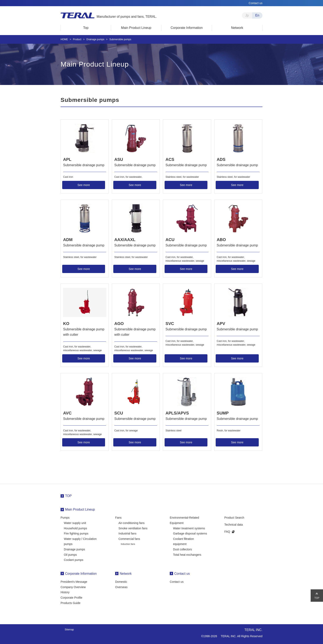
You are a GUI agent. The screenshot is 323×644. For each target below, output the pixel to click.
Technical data (234, 524)
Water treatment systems (189, 527)
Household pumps (75, 527)
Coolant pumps (74, 559)
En (257, 15)
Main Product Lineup (80, 509)
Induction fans (128, 543)
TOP (68, 495)
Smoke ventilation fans (133, 527)
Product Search (234, 517)
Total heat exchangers (187, 554)
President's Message (74, 581)
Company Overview (73, 586)
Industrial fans (127, 533)
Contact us (256, 3)
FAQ (227, 531)
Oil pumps (70, 554)
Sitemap (69, 629)
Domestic (121, 581)
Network (126, 573)
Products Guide (71, 602)
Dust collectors (183, 549)
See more (84, 185)
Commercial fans (129, 538)
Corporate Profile (71, 597)
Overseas (121, 586)
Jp (247, 15)
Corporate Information (81, 573)
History (65, 591)
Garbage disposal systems (190, 533)
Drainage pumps (74, 549)
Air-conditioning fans (132, 522)
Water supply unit (75, 522)
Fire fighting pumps (76, 533)
